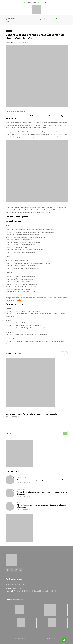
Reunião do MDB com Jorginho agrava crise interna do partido (41, 479)
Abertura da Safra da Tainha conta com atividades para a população (33, 413)
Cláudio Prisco (21, 477)
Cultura (8, 410)
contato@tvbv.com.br (17, 598)
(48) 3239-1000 (17, 587)
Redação (11, 42)
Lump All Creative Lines (50, 637)
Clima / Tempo (21, 489)
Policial (19, 502)
